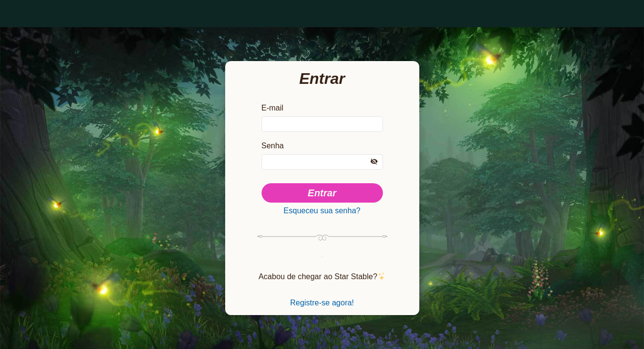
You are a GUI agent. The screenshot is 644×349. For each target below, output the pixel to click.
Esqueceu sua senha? (322, 211)
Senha (273, 144)
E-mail (273, 104)
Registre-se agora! (322, 307)
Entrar (322, 192)
